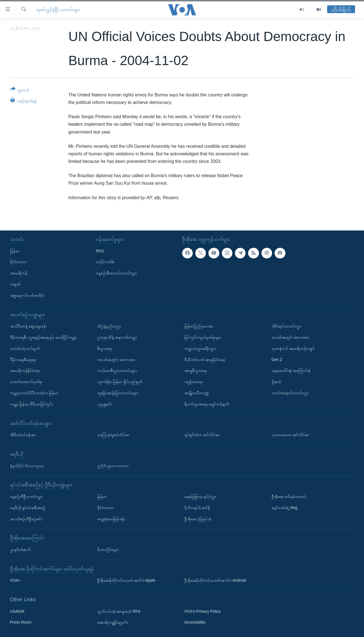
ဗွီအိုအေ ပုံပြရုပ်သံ (198, 519)
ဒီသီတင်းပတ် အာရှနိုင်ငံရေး (205, 359)
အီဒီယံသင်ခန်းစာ (23, 435)
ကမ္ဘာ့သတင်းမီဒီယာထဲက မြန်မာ (34, 393)
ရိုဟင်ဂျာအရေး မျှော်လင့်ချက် (207, 404)
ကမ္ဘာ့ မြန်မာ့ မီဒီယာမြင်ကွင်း (32, 404)
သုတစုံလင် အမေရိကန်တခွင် (293, 348)
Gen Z (277, 359)
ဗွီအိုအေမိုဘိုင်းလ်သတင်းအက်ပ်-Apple (126, 580)
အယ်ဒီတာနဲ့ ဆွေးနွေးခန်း (28, 326)
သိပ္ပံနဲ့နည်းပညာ (109, 326)
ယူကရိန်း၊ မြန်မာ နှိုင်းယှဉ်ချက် (120, 382)
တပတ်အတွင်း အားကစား (116, 359)
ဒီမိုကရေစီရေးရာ (23, 359)
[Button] (20, 90)
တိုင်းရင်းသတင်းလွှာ (286, 326)
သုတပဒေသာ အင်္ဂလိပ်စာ (291, 435)
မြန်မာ (15, 251)
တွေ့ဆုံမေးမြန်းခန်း (111, 519)
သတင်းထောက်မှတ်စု (26, 382)
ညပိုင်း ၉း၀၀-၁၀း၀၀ (113, 465)
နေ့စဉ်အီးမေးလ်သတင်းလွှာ (116, 273)
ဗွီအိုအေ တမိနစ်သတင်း (289, 496)
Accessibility (195, 622)
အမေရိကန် (19, 273)
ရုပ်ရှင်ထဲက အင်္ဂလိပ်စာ (202, 435)
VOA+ (15, 580)
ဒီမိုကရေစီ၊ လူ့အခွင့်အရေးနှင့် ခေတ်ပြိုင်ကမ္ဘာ (44, 337)
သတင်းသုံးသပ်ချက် (25, 348)
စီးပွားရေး (105, 348)
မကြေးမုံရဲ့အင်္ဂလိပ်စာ (113, 435)
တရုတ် (15, 284)
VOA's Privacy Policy (203, 611)
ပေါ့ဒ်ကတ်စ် (105, 262)
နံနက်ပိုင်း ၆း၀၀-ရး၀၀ (27, 465)
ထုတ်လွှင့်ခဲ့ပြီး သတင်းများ (58, 10)
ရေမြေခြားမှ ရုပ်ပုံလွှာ (201, 496)
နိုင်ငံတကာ (18, 262)
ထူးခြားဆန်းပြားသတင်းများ (118, 393)
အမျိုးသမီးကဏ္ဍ (197, 393)
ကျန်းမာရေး (194, 382)
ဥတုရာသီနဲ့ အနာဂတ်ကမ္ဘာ (117, 337)
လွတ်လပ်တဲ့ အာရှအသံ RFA (119, 611)
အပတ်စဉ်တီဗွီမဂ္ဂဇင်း (26, 519)
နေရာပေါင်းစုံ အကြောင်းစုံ (291, 370)
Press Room (21, 622)
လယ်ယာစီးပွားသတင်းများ (117, 370)
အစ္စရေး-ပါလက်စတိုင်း (27, 295)
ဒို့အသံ (276, 382)
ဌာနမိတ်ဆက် (21, 550)
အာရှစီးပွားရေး (196, 370)
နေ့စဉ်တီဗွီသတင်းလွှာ (26, 496)
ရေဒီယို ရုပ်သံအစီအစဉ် (28, 508)
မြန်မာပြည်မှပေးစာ (199, 326)
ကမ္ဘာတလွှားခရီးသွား (200, 348)
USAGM (17, 611)
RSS (100, 251)
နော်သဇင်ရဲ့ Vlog (285, 508)
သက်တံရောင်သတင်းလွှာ (290, 393)
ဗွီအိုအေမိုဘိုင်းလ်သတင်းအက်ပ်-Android (215, 580)
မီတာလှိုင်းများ (108, 550)
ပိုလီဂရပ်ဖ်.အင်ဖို (197, 508)
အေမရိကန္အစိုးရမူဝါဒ (113, 622)
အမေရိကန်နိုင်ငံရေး (25, 370)
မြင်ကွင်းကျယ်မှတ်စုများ (203, 337)
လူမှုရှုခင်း (104, 404)
